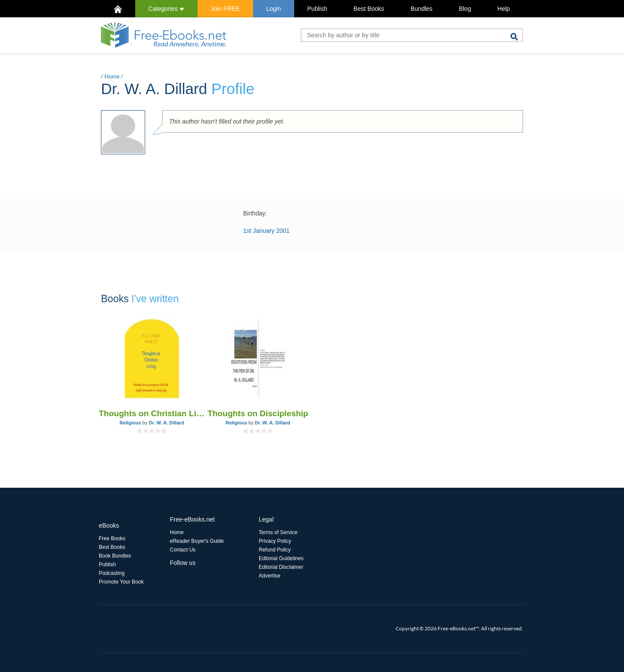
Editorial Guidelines (281, 558)
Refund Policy (275, 550)
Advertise (270, 576)
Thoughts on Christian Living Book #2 (152, 413)
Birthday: (255, 213)
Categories (166, 9)
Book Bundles (115, 556)
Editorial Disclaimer (281, 567)
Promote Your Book (121, 582)
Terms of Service (278, 532)
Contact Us (183, 550)
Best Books (369, 9)
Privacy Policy (275, 541)
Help (504, 9)
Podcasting (112, 573)
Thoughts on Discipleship (258, 413)
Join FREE (225, 9)
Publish (317, 9)
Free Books (112, 538)
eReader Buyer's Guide (197, 541)
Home (112, 76)
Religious (130, 423)
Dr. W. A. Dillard (166, 423)
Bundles (421, 9)
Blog (465, 9)
